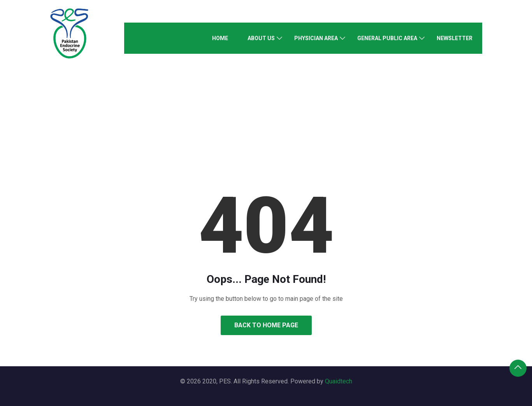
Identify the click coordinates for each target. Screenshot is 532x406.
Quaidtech (339, 381)
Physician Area (316, 38)
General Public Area (387, 38)
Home (220, 38)
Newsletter (455, 38)
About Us (261, 38)
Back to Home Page (266, 325)
